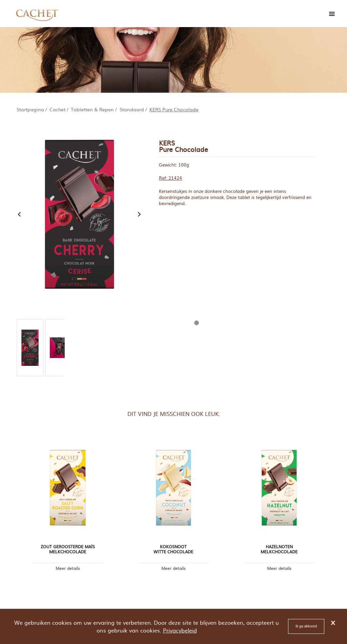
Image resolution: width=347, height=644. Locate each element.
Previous (19, 214)
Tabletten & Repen (92, 109)
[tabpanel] (30, 348)
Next (139, 214)
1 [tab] (196, 323)
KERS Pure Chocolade (174, 109)
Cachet (57, 109)
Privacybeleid (180, 630)
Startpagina (30, 109)
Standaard (132, 109)
